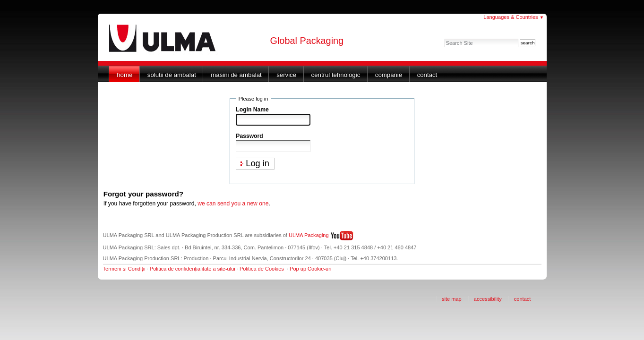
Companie (389, 75)
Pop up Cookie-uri (310, 269)
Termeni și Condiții (124, 269)
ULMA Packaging (309, 235)
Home (125, 75)
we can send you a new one (233, 204)
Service (286, 75)
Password (249, 136)
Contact (427, 75)
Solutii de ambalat (172, 75)
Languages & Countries (514, 17)
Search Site (444, 38)
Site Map (452, 299)
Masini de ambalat (236, 75)
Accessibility (488, 299)
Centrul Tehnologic (336, 75)
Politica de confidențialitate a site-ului (193, 269)
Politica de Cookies (262, 269)
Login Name (252, 110)
